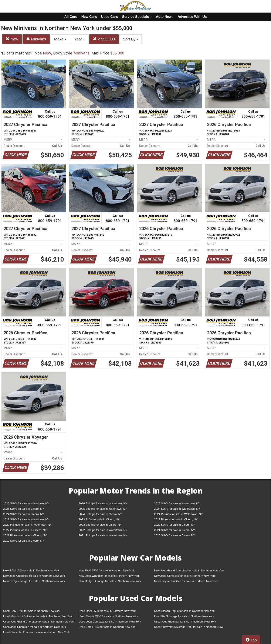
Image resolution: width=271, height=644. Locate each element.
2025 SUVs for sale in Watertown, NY (177, 503)
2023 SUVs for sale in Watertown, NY (26, 519)
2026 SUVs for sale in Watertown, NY (26, 503)
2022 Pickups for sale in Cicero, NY (25, 530)
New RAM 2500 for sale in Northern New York (107, 570)
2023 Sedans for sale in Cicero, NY (100, 525)
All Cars (71, 17)
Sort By (131, 39)
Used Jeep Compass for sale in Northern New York (110, 622)
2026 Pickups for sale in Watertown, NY (103, 503)
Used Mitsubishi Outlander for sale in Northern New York (38, 616)
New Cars (89, 17)
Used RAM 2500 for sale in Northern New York (107, 611)
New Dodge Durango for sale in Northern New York (110, 581)
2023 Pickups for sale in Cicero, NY (176, 519)
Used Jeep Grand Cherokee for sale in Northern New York (39, 622)
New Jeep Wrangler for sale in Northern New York (109, 576)
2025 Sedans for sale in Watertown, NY (103, 509)
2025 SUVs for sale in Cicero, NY (24, 509)
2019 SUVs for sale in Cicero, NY (24, 541)
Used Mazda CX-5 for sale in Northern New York (108, 616)
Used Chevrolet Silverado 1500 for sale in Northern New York (189, 628)
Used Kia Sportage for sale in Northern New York (184, 616)
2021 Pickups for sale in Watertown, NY (103, 535)
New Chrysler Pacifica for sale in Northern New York (186, 581)
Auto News (165, 17)
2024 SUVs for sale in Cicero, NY (24, 514)
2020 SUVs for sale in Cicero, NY (175, 535)
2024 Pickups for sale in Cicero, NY (100, 514)
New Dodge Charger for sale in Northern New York (34, 581)
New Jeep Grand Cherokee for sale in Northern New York (189, 570)
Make (60, 39)
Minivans (36, 39)
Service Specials (137, 17)
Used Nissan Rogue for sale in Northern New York (185, 611)
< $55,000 (104, 39)
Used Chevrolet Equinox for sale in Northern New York (36, 632)
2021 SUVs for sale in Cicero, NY (175, 530)
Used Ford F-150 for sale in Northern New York (107, 627)
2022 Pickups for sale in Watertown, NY (103, 530)
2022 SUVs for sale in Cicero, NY (175, 525)
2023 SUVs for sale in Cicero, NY (99, 519)
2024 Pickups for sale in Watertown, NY (178, 514)
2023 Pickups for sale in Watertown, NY (28, 525)
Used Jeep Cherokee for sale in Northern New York (35, 627)
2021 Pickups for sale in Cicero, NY (25, 535)
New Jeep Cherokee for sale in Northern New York (34, 576)
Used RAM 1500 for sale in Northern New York (32, 611)
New (12, 39)
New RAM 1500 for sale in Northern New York (31, 570)
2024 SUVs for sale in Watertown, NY (177, 509)
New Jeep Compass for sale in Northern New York (185, 576)
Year (80, 39)
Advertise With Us (192, 17)
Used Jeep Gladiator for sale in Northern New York (185, 622)
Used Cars (110, 17)
